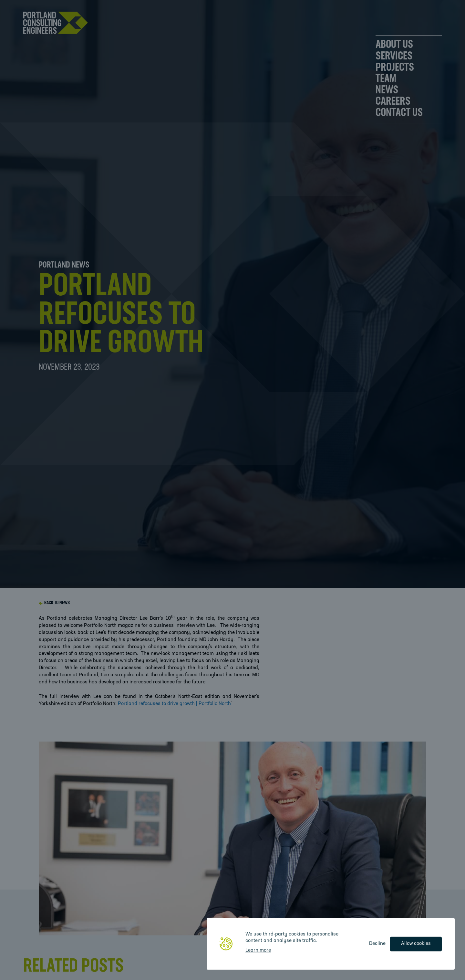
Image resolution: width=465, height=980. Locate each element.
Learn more (258, 950)
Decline (377, 943)
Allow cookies (416, 943)
